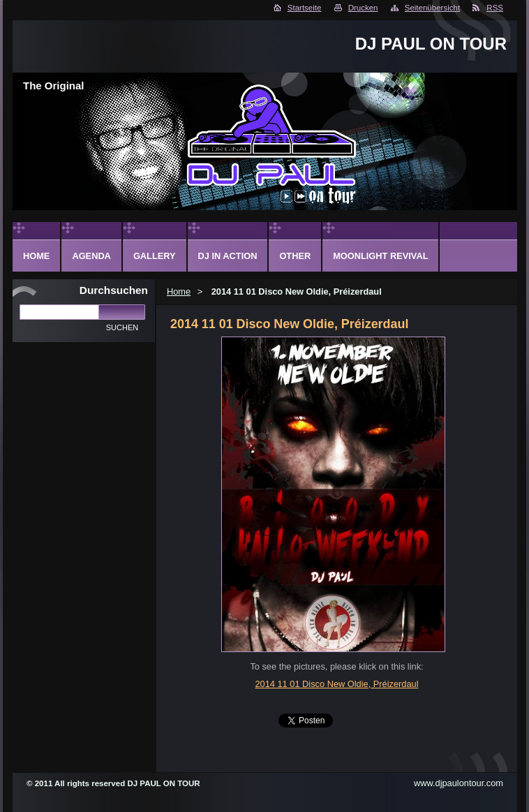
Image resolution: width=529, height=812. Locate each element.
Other (295, 256)
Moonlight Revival (380, 256)
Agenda (91, 256)
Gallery (155, 256)
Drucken (363, 8)
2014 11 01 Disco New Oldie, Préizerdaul (336, 684)
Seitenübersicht (432, 8)
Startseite (305, 8)
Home (179, 291)
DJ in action (228, 256)
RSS (495, 8)
